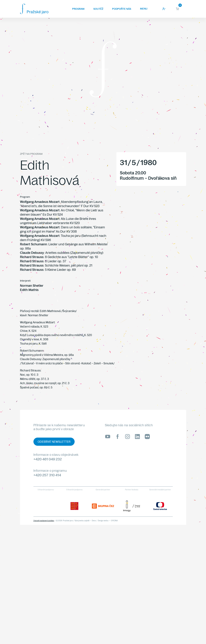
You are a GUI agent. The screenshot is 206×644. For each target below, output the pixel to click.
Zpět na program (31, 154)
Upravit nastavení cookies (44, 521)
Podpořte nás (122, 9)
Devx (94, 521)
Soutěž (98, 9)
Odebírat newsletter (54, 442)
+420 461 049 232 (48, 459)
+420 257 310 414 (47, 475)
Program (78, 9)
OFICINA (114, 521)
